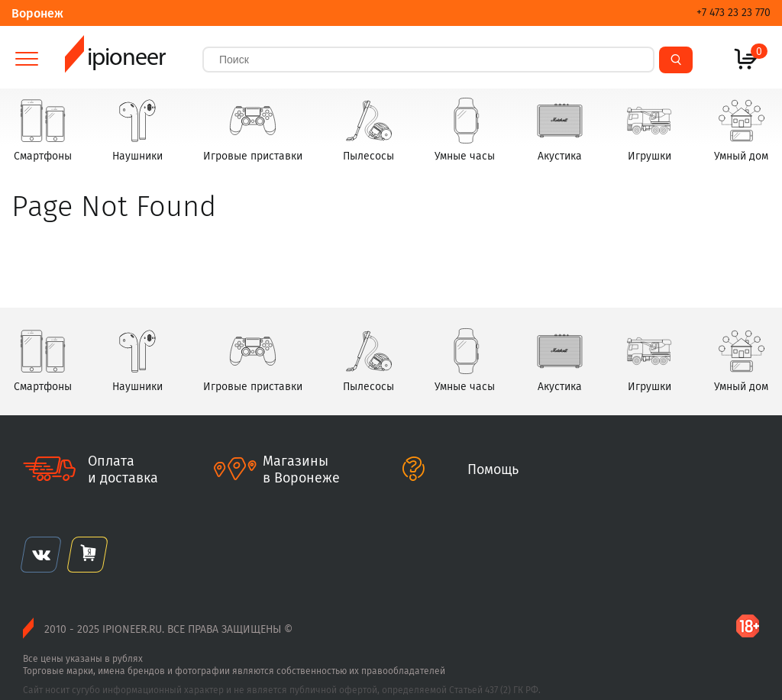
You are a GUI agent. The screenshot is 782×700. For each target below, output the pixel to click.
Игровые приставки (253, 129)
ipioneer (115, 59)
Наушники (137, 129)
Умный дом (741, 129)
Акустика (560, 129)
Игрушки (649, 129)
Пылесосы (368, 129)
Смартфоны (43, 129)
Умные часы (465, 129)
